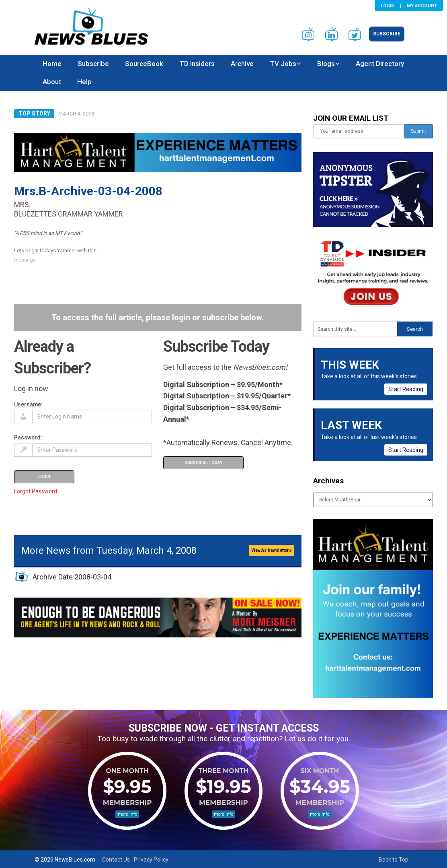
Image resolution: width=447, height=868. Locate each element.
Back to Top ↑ (396, 860)
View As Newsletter (272, 550)
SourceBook (144, 64)
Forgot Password (36, 491)
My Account (422, 6)
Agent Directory (380, 64)
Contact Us (116, 860)
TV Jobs (283, 64)
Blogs (326, 64)
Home (52, 64)
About (52, 82)
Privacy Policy (151, 860)
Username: (28, 404)
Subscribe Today (203, 463)
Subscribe (387, 34)
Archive (242, 64)
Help (84, 82)
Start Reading (406, 389)
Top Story (34, 113)
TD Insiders (197, 64)
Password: (28, 437)
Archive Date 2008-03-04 (72, 577)
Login (388, 6)
